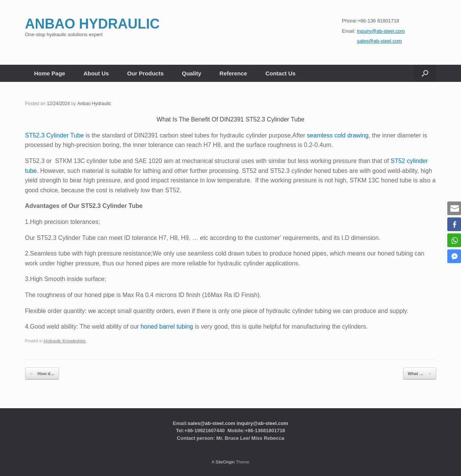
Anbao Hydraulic (94, 104)
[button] (425, 73)
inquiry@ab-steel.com (262, 422)
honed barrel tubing (167, 327)
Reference (234, 73)
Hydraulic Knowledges (65, 341)
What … (420, 373)
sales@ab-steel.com (211, 422)
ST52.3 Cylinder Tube (55, 135)
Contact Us (280, 73)
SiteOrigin (225, 461)
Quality (192, 73)
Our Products (145, 73)
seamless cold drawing (338, 135)
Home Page (50, 73)
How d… (42, 373)
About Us (96, 73)
